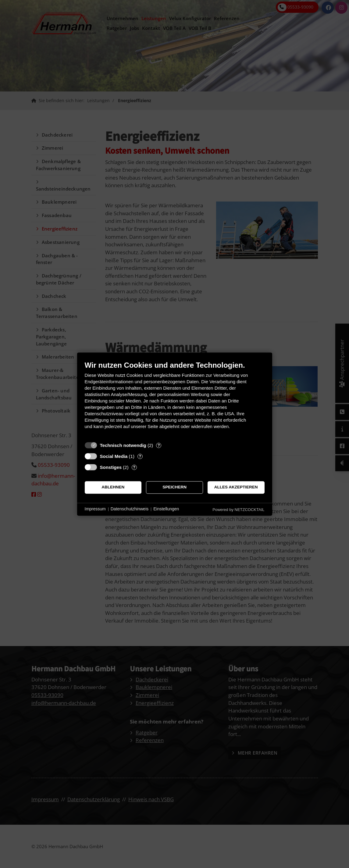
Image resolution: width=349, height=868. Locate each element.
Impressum (95, 509)
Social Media (114, 456)
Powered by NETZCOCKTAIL (238, 510)
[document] (175, 400)
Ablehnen (113, 487)
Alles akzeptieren (236, 487)
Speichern (174, 487)
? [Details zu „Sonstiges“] (134, 467)
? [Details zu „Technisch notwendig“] (159, 445)
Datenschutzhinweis (130, 509)
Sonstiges (111, 467)
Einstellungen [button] (166, 509)
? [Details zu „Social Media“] (140, 456)
